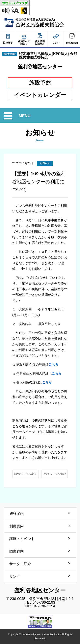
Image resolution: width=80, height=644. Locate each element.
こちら (53, 364)
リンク (15, 576)
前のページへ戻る (25, 474)
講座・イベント (22, 539)
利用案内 (17, 526)
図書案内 (17, 551)
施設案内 (17, 514)
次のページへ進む (55, 474)
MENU (25, 116)
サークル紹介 (20, 564)
